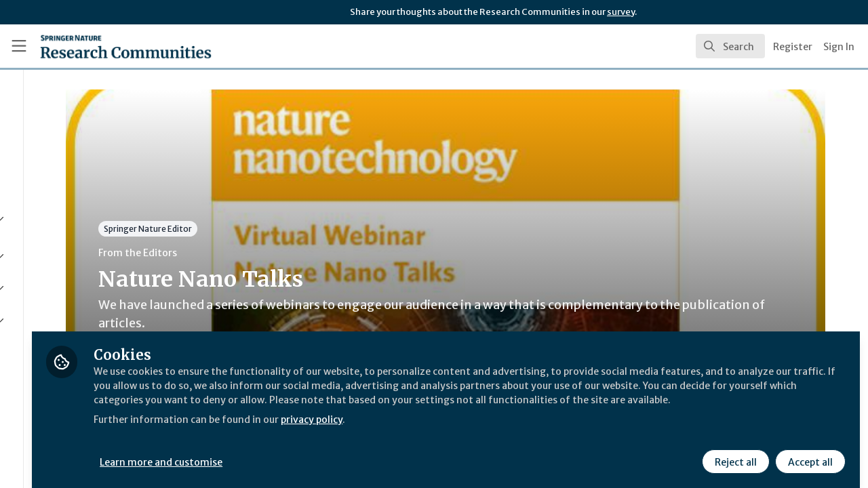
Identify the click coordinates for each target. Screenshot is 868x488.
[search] (730, 46)
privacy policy (483, 426)
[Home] (106, 46)
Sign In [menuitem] (839, 47)
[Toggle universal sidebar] (19, 46)
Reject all (734, 452)
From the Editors (256, 253)
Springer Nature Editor (267, 229)
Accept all (808, 452)
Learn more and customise (313, 452)
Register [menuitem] (793, 47)
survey (621, 12)
